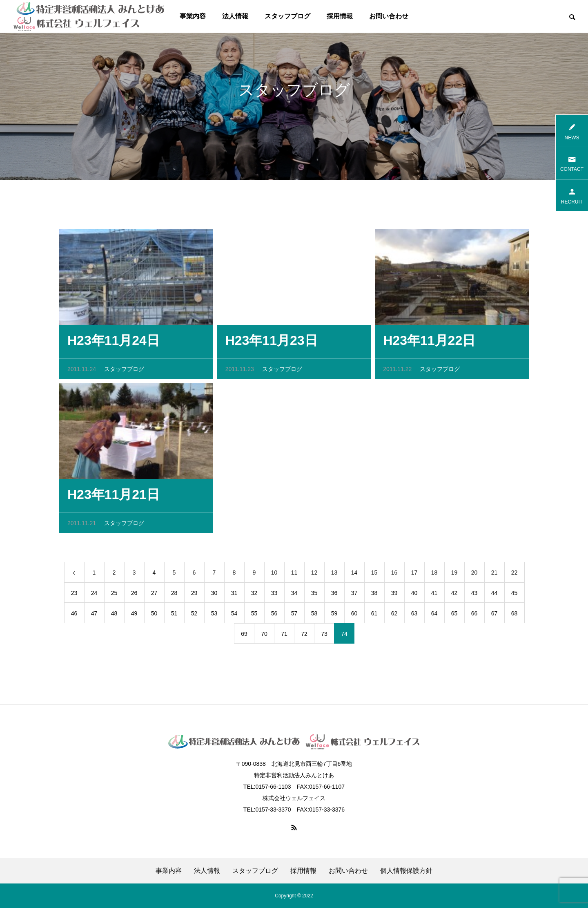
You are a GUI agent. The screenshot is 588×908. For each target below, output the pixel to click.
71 (284, 636)
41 (434, 595)
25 (114, 595)
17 (414, 575)
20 (474, 575)
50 (154, 615)
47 (94, 615)
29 (194, 595)
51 (174, 615)
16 (394, 575)
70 (264, 636)
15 (374, 575)
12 (314, 575)
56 (274, 615)
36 (334, 595)
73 (324, 636)
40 (414, 595)
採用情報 (340, 16)
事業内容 (193, 16)
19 (454, 575)
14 (354, 575)
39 (394, 595)
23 (74, 595)
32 (254, 595)
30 (214, 595)
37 (354, 595)
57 (294, 615)
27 (154, 595)
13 (334, 575)
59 (334, 615)
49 (134, 615)
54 (234, 615)
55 (254, 615)
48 (114, 615)
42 (454, 595)
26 (134, 595)
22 (514, 575)
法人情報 (235, 16)
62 (394, 615)
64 (434, 615)
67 (494, 615)
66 (474, 615)
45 (514, 595)
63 (414, 615)
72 (304, 636)
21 (494, 575)
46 (74, 615)
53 (214, 615)
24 (94, 595)
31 (234, 595)
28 (174, 595)
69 (244, 636)
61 (374, 615)
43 (474, 595)
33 (274, 595)
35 (314, 595)
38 (374, 595)
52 (194, 615)
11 (294, 575)
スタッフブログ (287, 16)
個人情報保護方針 (406, 871)
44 (494, 595)
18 (434, 575)
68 (514, 615)
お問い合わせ (389, 16)
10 (274, 575)
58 (314, 615)
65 (454, 615)
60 (354, 615)
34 (294, 595)
